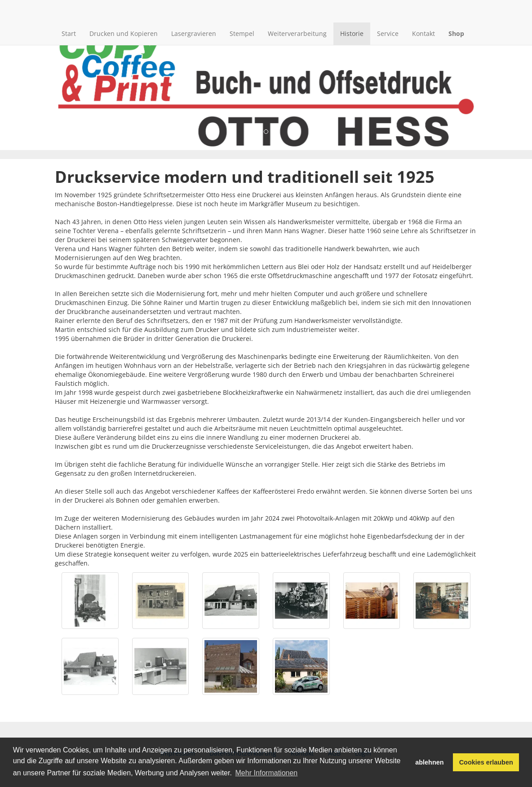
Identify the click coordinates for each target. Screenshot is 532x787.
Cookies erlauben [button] (486, 762)
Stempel (242, 33)
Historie (352, 33)
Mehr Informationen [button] (267, 773)
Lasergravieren (194, 33)
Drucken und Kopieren (124, 33)
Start (69, 33)
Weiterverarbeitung (297, 33)
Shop (456, 33)
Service (388, 33)
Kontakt (423, 33)
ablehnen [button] (429, 762)
